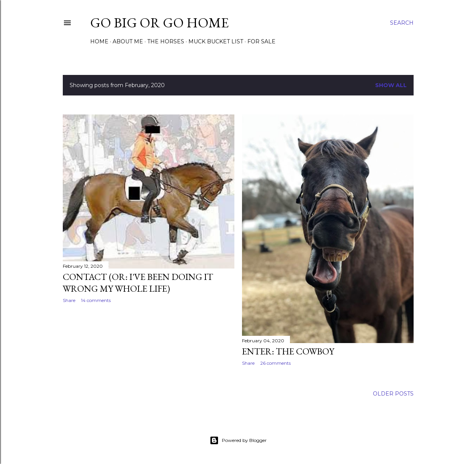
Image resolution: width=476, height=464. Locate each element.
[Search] (402, 23)
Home (99, 41)
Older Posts (393, 394)
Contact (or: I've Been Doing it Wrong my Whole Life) (138, 283)
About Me (128, 41)
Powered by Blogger (238, 440)
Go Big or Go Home (159, 23)
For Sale (261, 41)
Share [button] (69, 300)
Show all (391, 85)
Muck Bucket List (216, 41)
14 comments (96, 300)
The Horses (166, 41)
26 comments (275, 363)
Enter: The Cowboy (288, 351)
